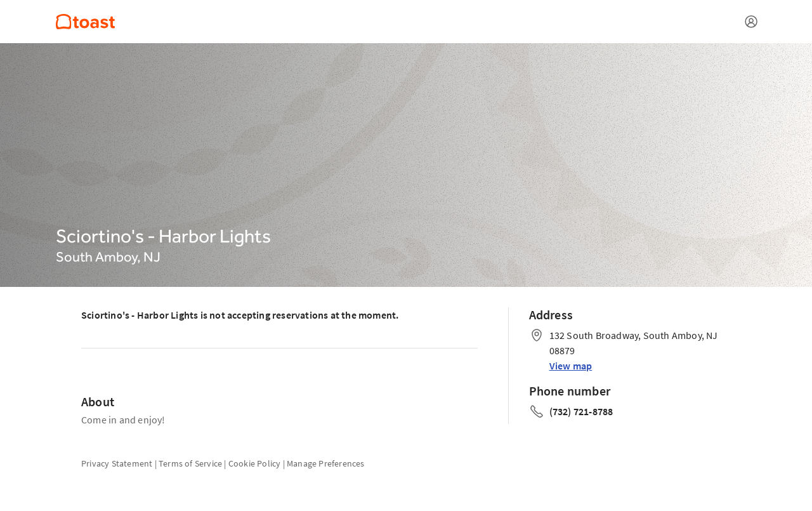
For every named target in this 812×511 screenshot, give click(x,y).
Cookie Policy (255, 463)
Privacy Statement (117, 463)
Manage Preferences (326, 463)
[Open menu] (751, 22)
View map (571, 366)
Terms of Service (190, 463)
